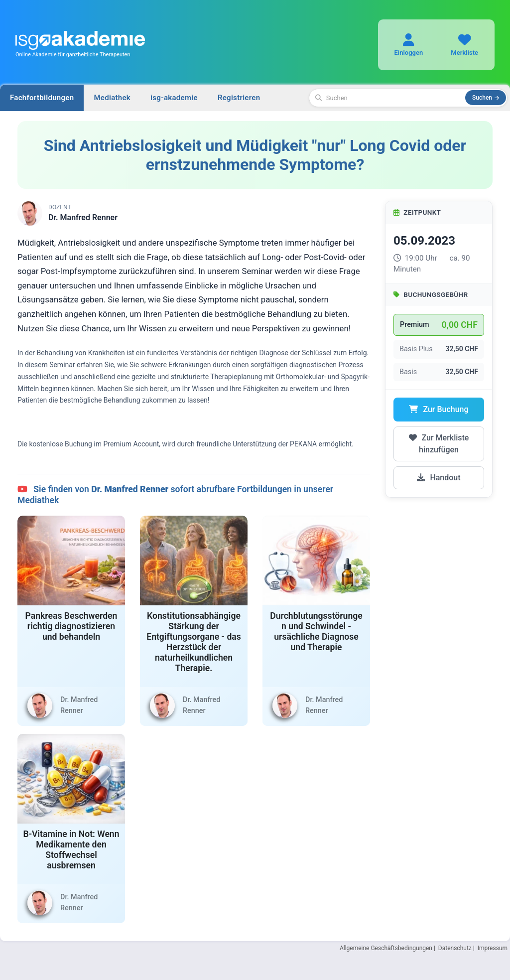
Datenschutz (455, 948)
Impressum (493, 948)
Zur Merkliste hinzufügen (439, 444)
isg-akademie (174, 98)
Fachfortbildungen (42, 98)
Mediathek (112, 98)
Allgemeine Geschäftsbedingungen (386, 948)
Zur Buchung (439, 409)
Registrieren (239, 98)
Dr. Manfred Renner (83, 217)
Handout (439, 478)
